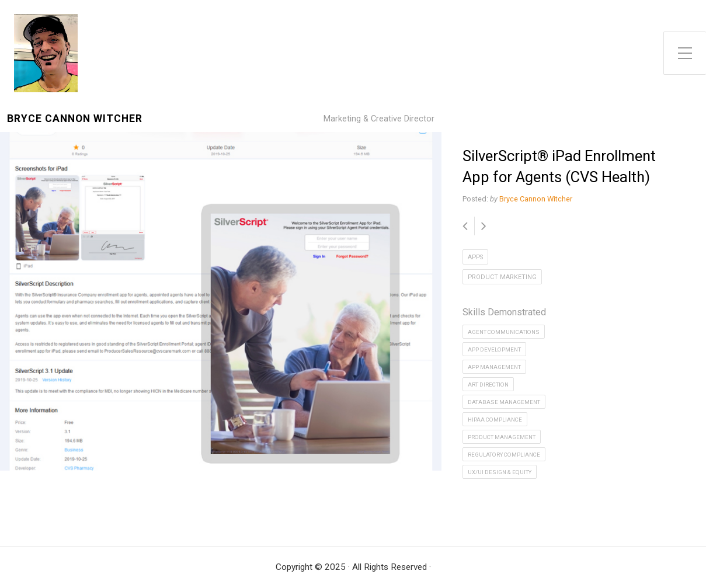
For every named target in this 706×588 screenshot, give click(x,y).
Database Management (504, 402)
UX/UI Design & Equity (500, 472)
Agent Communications (504, 332)
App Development (494, 349)
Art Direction (488, 385)
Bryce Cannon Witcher (75, 119)
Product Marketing (502, 277)
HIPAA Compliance (495, 420)
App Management (494, 367)
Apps (475, 257)
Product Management (502, 437)
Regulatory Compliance (504, 455)
